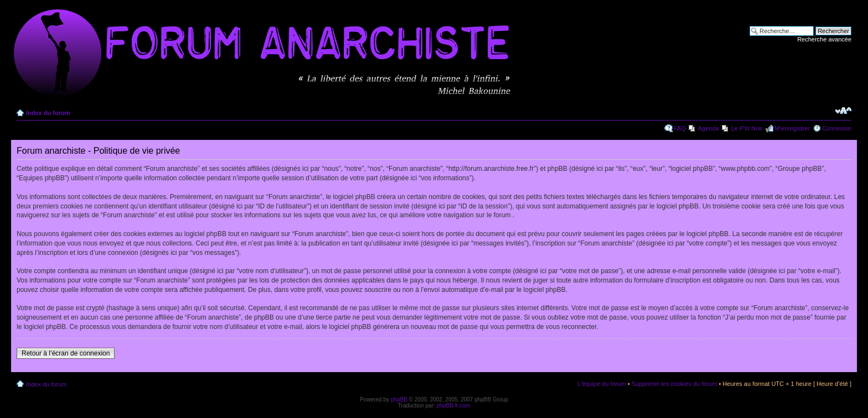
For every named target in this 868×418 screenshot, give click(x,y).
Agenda (709, 128)
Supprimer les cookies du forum (675, 384)
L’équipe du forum (601, 384)
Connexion (837, 128)
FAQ (680, 128)
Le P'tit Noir (747, 128)
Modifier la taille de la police (843, 111)
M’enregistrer (792, 128)
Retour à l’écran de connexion (66, 353)
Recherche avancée (824, 39)
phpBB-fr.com (454, 406)
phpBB (399, 399)
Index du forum (48, 113)
